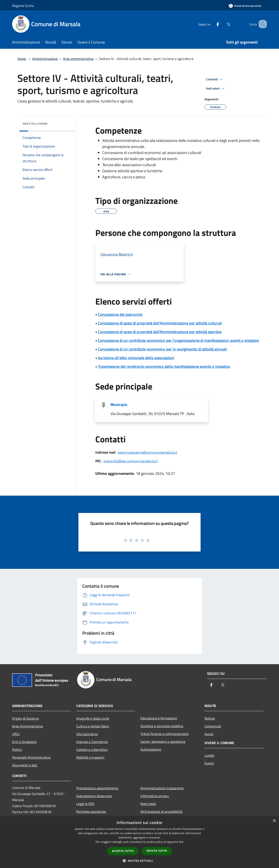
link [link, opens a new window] (181, 842)
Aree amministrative (78, 59)
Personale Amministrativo (31, 757)
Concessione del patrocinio (120, 314)
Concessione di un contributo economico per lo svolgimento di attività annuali (162, 349)
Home (22, 59)
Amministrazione (45, 59)
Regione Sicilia (23, 6)
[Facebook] (212, 24)
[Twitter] (223, 24)
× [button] (274, 821)
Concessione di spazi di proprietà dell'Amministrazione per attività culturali (160, 323)
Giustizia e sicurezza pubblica (162, 726)
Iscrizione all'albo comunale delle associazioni (136, 358)
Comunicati (213, 726)
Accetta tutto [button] (123, 851)
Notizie (210, 718)
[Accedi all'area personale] (245, 6)
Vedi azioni (216, 89)
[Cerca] (262, 24)
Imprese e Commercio (92, 742)
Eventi (209, 763)
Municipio (119, 405)
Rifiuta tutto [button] (157, 851)
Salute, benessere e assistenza (163, 741)
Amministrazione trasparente (162, 788)
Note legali (148, 804)
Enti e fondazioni (24, 742)
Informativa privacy (155, 796)
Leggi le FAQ (85, 804)
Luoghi (209, 755)
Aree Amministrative (28, 726)
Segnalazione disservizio (94, 796)
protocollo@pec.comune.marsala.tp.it (131, 461)
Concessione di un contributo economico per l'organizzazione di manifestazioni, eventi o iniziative (178, 340)
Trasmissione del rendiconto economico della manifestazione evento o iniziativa (164, 366)
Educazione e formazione (159, 718)
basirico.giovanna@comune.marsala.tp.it (148, 452)
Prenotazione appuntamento (97, 788)
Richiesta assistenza (91, 811)
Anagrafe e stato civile (93, 718)
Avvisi (209, 734)
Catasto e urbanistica (92, 750)
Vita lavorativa (87, 734)
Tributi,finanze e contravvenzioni (165, 734)
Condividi (215, 79)
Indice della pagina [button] (35, 124)
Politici (17, 750)
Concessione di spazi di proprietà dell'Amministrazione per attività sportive (160, 332)
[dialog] (139, 842)
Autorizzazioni (151, 749)
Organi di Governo (25, 718)
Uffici (16, 734)
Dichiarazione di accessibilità (161, 811)
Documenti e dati (25, 765)
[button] (139, 861)
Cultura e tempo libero (93, 726)
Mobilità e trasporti (90, 757)
